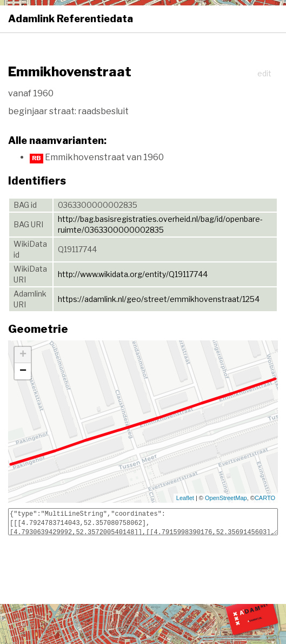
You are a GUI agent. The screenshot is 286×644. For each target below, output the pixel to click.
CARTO (265, 498)
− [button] (23, 371)
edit (264, 73)
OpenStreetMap (226, 498)
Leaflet (185, 498)
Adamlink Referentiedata (71, 19)
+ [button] (23, 355)
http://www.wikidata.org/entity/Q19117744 (133, 274)
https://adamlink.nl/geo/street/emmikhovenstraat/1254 (159, 299)
